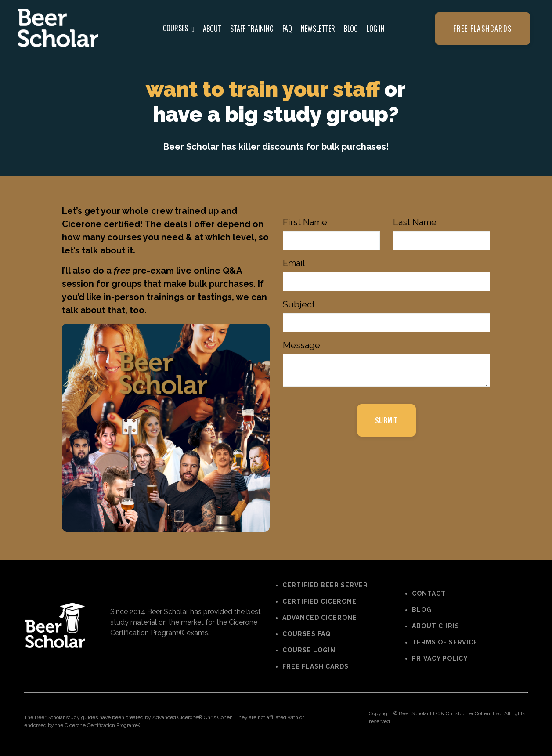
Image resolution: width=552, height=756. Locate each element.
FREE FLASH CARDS (316, 667)
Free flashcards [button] (483, 29)
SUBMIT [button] (386, 421)
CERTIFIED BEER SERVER (325, 586)
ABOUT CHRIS (436, 626)
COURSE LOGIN (309, 651)
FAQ (287, 29)
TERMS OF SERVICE (445, 642)
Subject (299, 305)
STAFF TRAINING (252, 29)
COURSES (179, 28)
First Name (305, 222)
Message (301, 346)
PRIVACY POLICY (440, 658)
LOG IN (376, 29)
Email (294, 264)
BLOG (351, 29)
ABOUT (212, 29)
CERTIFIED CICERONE (319, 602)
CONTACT (429, 593)
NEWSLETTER (318, 29)
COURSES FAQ (307, 634)
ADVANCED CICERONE (320, 618)
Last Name (415, 222)
